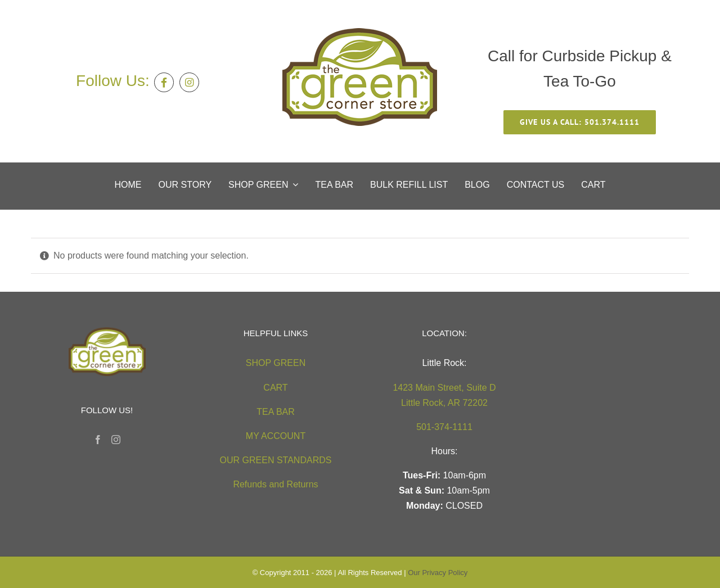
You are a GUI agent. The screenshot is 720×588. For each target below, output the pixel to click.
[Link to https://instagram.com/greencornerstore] (189, 82)
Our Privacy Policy (438, 573)
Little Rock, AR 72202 (444, 403)
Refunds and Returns (275, 484)
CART (275, 388)
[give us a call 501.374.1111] (580, 122)
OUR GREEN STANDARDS (276, 460)
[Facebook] (98, 440)
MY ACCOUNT (276, 436)
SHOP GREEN (276, 363)
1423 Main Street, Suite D (444, 388)
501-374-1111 (444, 427)
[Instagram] (116, 440)
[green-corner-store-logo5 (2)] (360, 32)
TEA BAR (276, 412)
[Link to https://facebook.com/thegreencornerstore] (164, 82)
